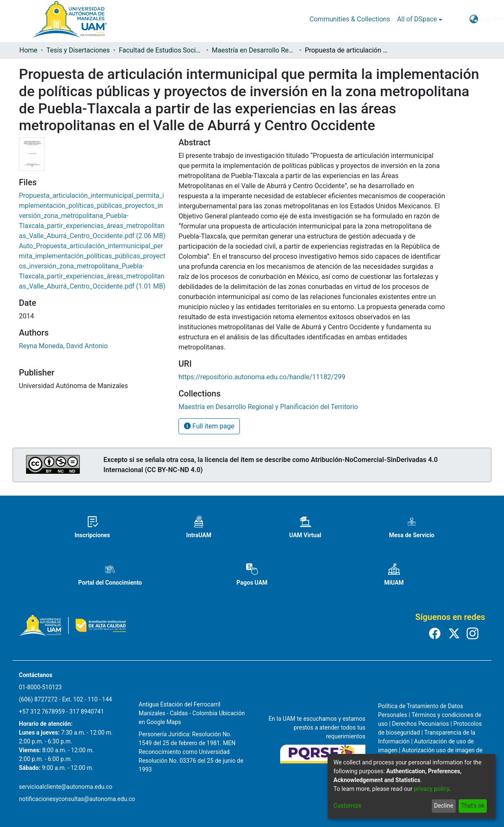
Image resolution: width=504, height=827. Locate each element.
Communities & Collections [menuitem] (350, 19)
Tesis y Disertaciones (78, 50)
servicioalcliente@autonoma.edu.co (66, 787)
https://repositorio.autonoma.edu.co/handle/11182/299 (262, 377)
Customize (347, 806)
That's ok (472, 806)
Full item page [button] (209, 426)
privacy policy (431, 789)
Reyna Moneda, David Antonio (63, 346)
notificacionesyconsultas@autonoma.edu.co (77, 799)
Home (28, 50)
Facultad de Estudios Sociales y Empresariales (161, 50)
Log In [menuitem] (489, 19)
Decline (444, 806)
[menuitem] (419, 19)
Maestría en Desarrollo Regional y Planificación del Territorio (254, 50)
